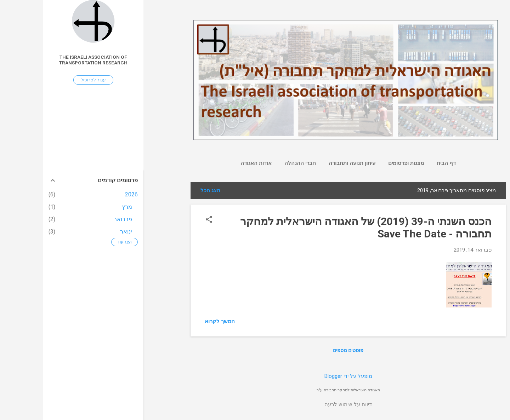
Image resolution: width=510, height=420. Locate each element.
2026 (89, 194)
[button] (166, 220)
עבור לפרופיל (50, 80)
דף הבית (403, 163)
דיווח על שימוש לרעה (305, 404)
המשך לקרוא (177, 321)
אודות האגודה (213, 163)
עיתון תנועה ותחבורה (309, 163)
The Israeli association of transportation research (50, 60)
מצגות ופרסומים (363, 163)
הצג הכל (168, 190)
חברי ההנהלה (257, 163)
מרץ (84, 207)
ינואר (83, 232)
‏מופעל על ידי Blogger (305, 376)
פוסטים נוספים (305, 350)
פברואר (80, 219)
